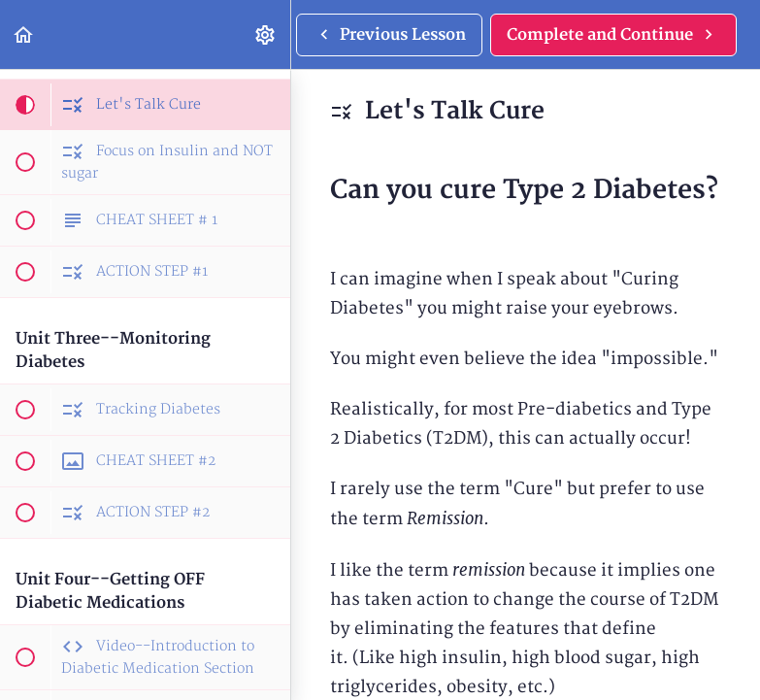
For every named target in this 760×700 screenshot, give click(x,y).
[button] (24, 34)
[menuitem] (266, 34)
